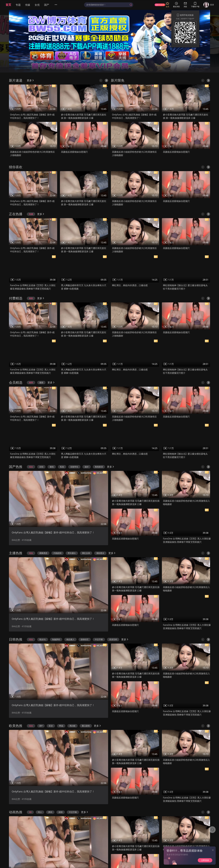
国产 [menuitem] (47, 5)
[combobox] (109, 5)
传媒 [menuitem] (28, 5)
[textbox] (107, 5)
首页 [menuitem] (8, 5)
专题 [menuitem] (18, 5)
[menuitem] (58, 5)
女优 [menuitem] (37, 5)
